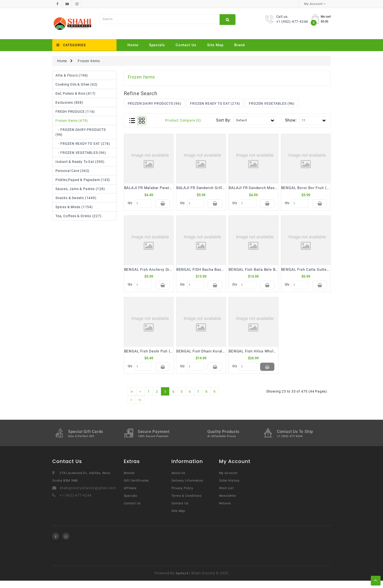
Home (133, 45)
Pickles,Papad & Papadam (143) (83, 180)
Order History (229, 488)
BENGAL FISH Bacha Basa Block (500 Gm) (214, 272)
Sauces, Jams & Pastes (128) (80, 189)
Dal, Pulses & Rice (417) (75, 93)
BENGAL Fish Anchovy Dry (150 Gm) (157, 272)
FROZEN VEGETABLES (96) (272, 103)
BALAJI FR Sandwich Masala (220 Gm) (263, 188)
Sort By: (224, 120)
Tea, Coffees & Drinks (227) (79, 216)
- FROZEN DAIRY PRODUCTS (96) (81, 132)
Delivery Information (187, 488)
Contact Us (186, 45)
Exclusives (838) (69, 102)
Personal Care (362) (72, 171)
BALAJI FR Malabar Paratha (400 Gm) (158, 188)
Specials (157, 45)
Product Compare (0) (183, 120)
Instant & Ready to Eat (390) (80, 162)
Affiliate (130, 495)
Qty (130, 203)
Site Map (215, 45)
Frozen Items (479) (72, 121)
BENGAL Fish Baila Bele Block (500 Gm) (265, 272)
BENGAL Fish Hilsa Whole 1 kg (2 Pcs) (264, 356)
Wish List (226, 495)
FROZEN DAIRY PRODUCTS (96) (154, 103)
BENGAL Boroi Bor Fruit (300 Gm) (311, 188)
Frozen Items (89, 61)
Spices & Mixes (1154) (74, 207)
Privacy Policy (182, 495)
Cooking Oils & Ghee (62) (76, 84)
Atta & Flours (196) (72, 75)
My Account (228, 480)
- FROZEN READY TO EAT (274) (83, 144)
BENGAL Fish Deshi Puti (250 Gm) (155, 356)
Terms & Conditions (187, 503)
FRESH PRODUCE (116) (75, 112)
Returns (225, 511)
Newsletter (228, 503)
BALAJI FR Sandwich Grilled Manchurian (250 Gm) (221, 188)
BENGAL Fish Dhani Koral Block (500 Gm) (214, 356)
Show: (291, 120)
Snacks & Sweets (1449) (76, 198)
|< (132, 399)
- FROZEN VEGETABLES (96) (81, 153)
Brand (239, 45)
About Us (178, 480)
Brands (129, 480)
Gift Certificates (137, 488)
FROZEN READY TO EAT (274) (215, 103)
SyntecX (182, 581)
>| (140, 407)
